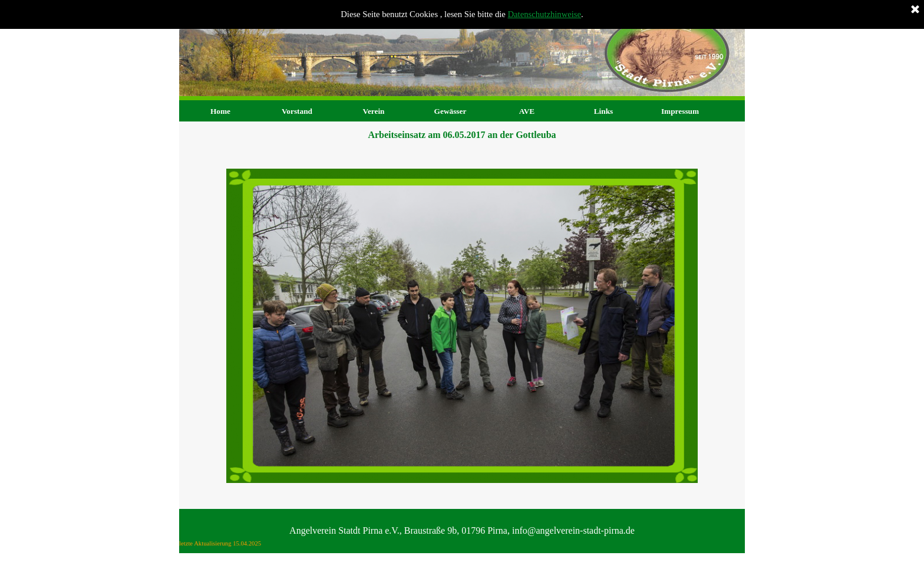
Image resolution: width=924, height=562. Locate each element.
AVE (527, 111)
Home (220, 111)
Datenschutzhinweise (545, 14)
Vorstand (297, 111)
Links (604, 111)
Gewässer (451, 111)
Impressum (680, 111)
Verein (373, 111)
